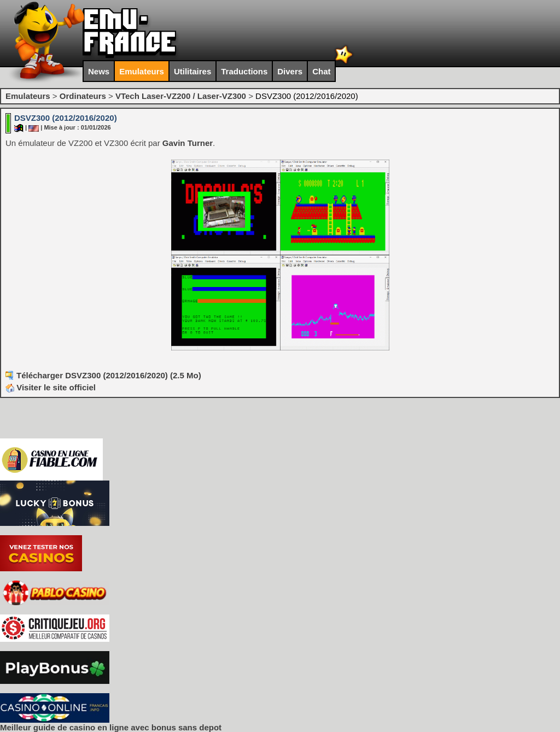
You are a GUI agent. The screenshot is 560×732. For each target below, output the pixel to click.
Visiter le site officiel (51, 387)
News (99, 71)
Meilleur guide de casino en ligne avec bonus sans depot (111, 727)
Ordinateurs (83, 96)
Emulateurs (142, 71)
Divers (290, 71)
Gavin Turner (188, 143)
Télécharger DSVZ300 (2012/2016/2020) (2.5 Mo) (109, 375)
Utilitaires (192, 71)
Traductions (244, 71)
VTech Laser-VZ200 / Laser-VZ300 (181, 96)
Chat (321, 71)
